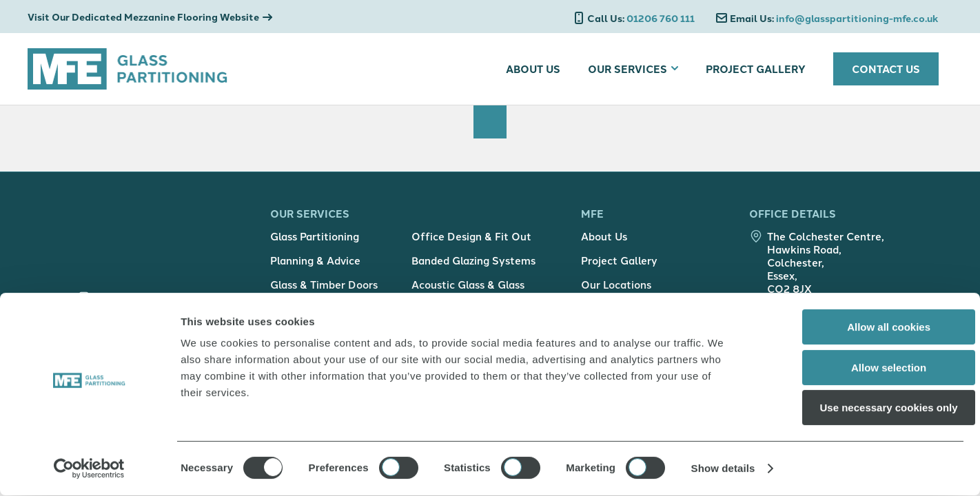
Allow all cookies (865, 328)
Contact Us (886, 69)
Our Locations (616, 289)
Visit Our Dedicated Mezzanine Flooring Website (143, 17)
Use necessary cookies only (865, 408)
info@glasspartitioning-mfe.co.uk (834, 19)
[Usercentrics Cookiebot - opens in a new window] (89, 469)
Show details (723, 469)
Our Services (627, 69)
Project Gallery (756, 69)
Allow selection (865, 368)
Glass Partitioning (315, 241)
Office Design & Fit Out (471, 241)
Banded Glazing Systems (473, 265)
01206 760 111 (641, 19)
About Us (533, 69)
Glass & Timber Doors (324, 289)
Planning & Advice (315, 265)
